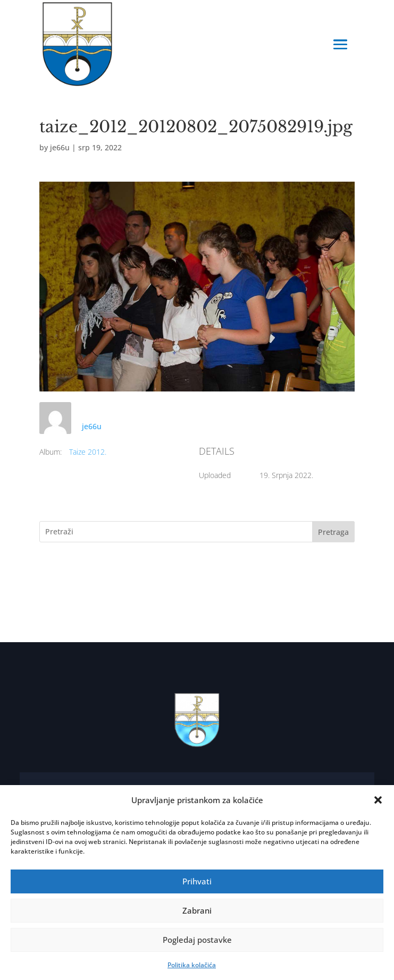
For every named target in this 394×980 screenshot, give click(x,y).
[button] (378, 800)
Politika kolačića (192, 965)
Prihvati (197, 881)
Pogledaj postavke (197, 940)
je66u (60, 147)
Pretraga (333, 532)
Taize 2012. (88, 452)
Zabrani (197, 910)
